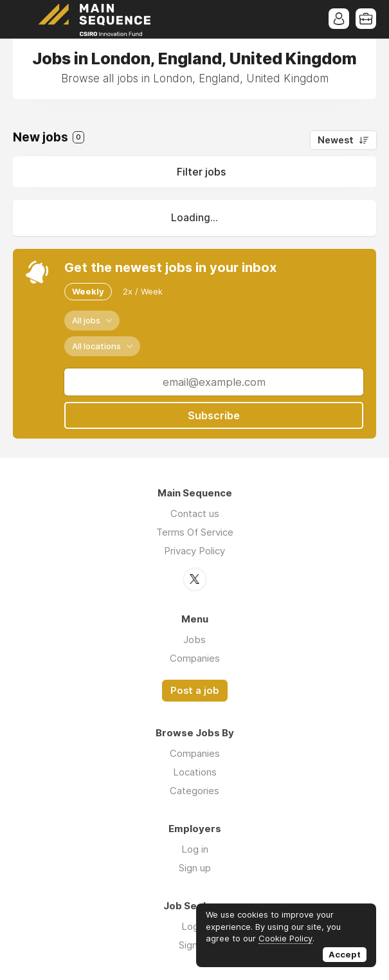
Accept (345, 954)
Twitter (195, 579)
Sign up (195, 868)
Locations (195, 772)
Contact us (195, 513)
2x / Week (143, 291)
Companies (195, 658)
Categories (194, 791)
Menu (23, 19)
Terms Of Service (195, 532)
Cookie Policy (285, 938)
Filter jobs (201, 172)
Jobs (194, 640)
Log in (195, 849)
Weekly (88, 291)
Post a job (195, 691)
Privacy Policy (194, 551)
